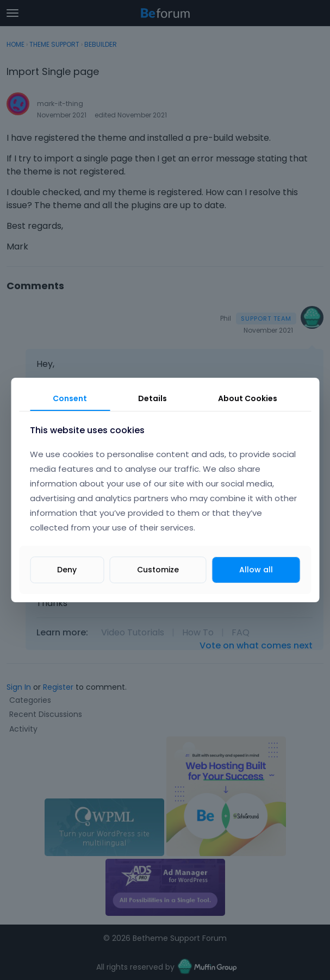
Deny (67, 570)
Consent (70, 398)
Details (152, 398)
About (248, 398)
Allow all (256, 570)
